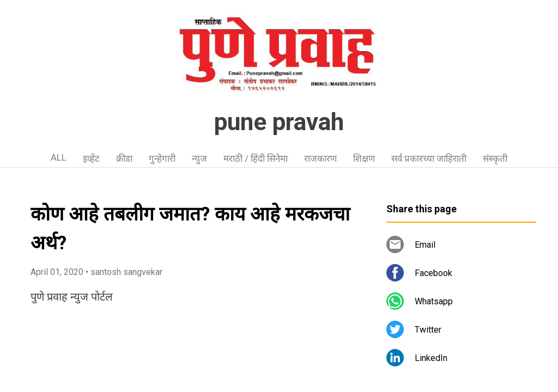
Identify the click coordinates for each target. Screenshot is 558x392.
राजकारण (320, 158)
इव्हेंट (91, 158)
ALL (59, 157)
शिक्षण (364, 158)
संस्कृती (495, 158)
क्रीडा (124, 158)
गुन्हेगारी (162, 158)
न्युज (199, 158)
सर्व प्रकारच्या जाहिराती (429, 158)
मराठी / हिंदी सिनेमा (256, 158)
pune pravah (279, 122)
